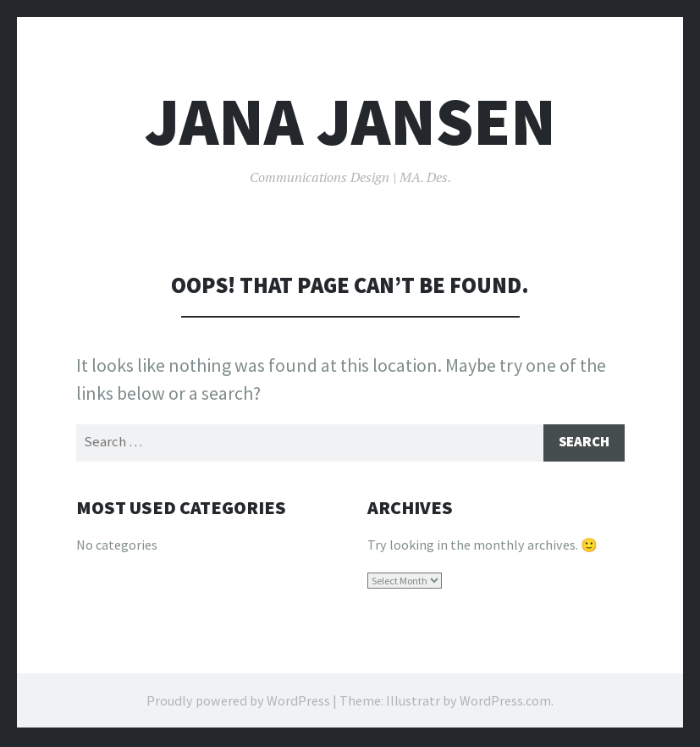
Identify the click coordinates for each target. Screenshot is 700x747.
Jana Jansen (350, 122)
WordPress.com (505, 702)
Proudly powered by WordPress (238, 702)
